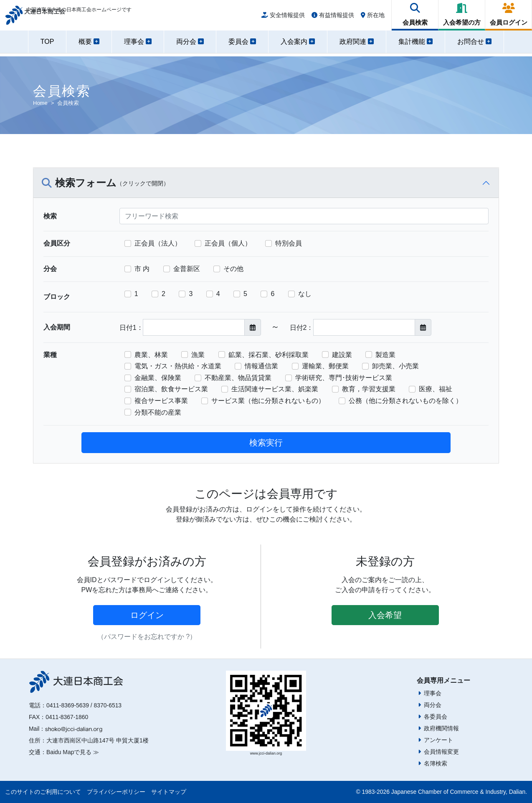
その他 (233, 269)
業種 (50, 355)
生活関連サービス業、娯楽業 (275, 389)
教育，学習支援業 (369, 389)
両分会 (433, 705)
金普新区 (187, 269)
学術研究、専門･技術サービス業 (344, 378)
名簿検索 (436, 763)
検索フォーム (105, 184)
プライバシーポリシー (116, 792)
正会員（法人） (158, 243)
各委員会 (436, 717)
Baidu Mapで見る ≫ (73, 752)
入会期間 (57, 327)
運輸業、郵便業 (325, 366)
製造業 (385, 355)
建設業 (342, 355)
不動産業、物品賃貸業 (238, 378)
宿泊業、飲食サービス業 (171, 389)
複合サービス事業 (161, 401)
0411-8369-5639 (68, 705)
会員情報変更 (441, 752)
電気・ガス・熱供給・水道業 (178, 366)
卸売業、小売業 (395, 366)
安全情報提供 (283, 18)
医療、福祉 (436, 389)
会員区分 (57, 243)
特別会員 (289, 243)
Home (40, 103)
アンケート (438, 740)
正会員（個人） (228, 243)
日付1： (131, 328)
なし (305, 294)
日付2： (302, 328)
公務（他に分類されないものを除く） (405, 401)
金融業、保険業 (158, 378)
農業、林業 (151, 355)
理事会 (433, 693)
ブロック (57, 297)
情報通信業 (261, 366)
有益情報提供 (333, 18)
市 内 (142, 269)
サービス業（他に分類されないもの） (268, 401)
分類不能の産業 (158, 412)
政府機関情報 (441, 728)
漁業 (198, 355)
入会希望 (385, 615)
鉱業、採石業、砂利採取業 (269, 355)
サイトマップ (169, 792)
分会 (50, 269)
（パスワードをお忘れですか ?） (147, 637)
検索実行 (266, 443)
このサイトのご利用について (43, 792)
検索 (50, 216)
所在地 (373, 18)
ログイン (147, 615)
